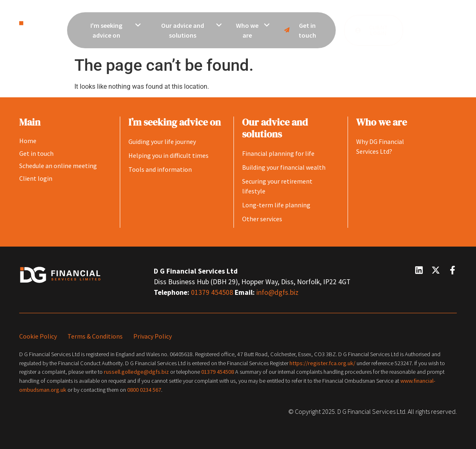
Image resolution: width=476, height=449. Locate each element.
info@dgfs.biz (277, 292)
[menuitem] (111, 30)
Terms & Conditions (95, 336)
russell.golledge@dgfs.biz (136, 372)
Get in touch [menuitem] (299, 30)
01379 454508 (213, 292)
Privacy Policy (153, 336)
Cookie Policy (38, 336)
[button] (432, 30)
